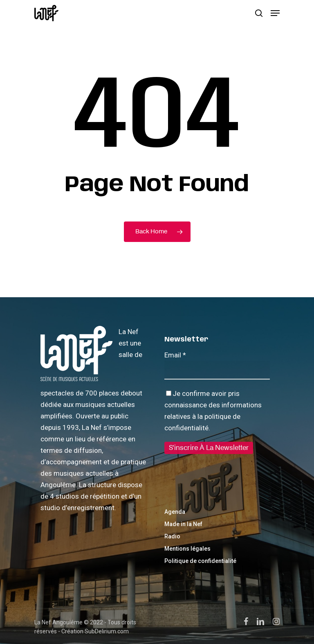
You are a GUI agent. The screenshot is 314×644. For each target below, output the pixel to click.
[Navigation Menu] (275, 13)
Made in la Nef (183, 524)
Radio (172, 536)
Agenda (175, 512)
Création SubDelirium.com (95, 631)
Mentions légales (187, 549)
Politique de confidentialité (200, 561)
